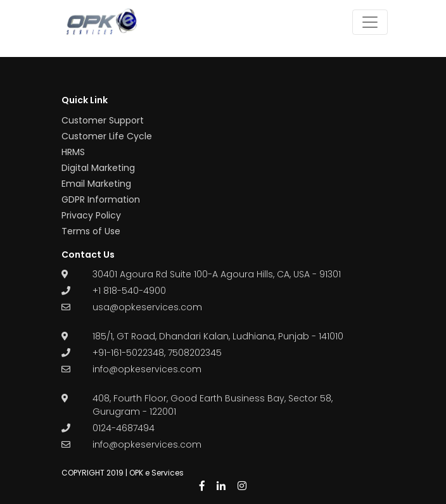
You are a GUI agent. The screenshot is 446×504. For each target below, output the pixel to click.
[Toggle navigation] (370, 22)
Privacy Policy (91, 215)
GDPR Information (101, 199)
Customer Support (103, 120)
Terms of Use (91, 231)
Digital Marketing (98, 168)
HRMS (73, 152)
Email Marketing (96, 184)
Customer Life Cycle (107, 136)
